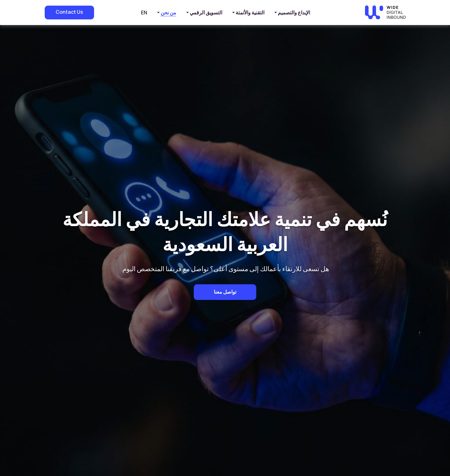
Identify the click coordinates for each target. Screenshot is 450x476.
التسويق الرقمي (206, 13)
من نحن (168, 13)
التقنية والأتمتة (250, 13)
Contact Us (69, 12)
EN (144, 13)
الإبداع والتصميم (294, 13)
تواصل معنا (225, 292)
